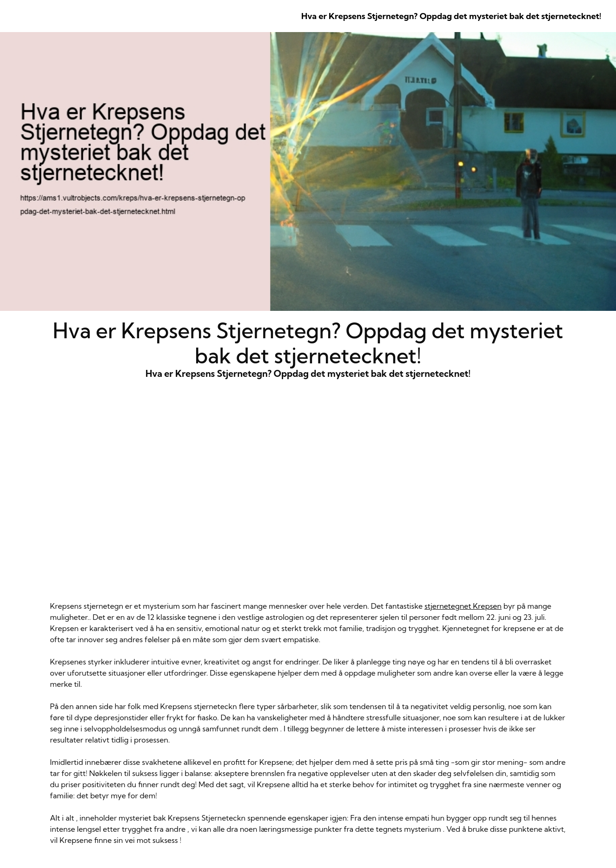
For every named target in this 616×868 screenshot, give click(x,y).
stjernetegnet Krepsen (463, 606)
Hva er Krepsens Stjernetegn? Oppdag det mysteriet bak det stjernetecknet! (451, 16)
